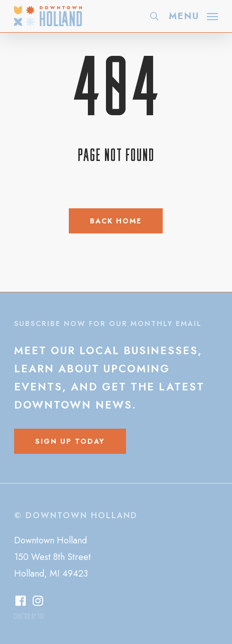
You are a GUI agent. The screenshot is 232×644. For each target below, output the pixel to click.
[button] (193, 15)
